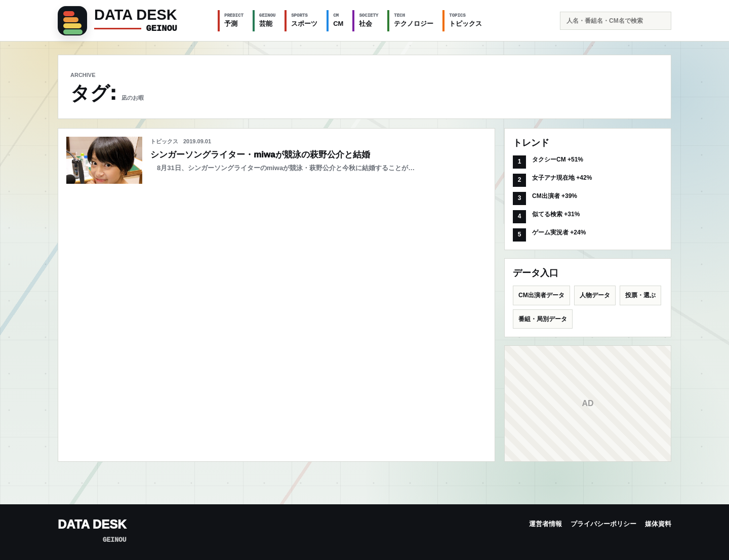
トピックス (465, 20)
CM (338, 20)
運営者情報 (545, 524)
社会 (369, 20)
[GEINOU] (132, 21)
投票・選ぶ (640, 295)
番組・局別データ (543, 319)
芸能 (267, 20)
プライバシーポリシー (603, 524)
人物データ (595, 295)
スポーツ (304, 20)
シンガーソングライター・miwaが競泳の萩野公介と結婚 (260, 155)
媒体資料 (658, 524)
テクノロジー (414, 20)
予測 (234, 20)
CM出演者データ (541, 295)
